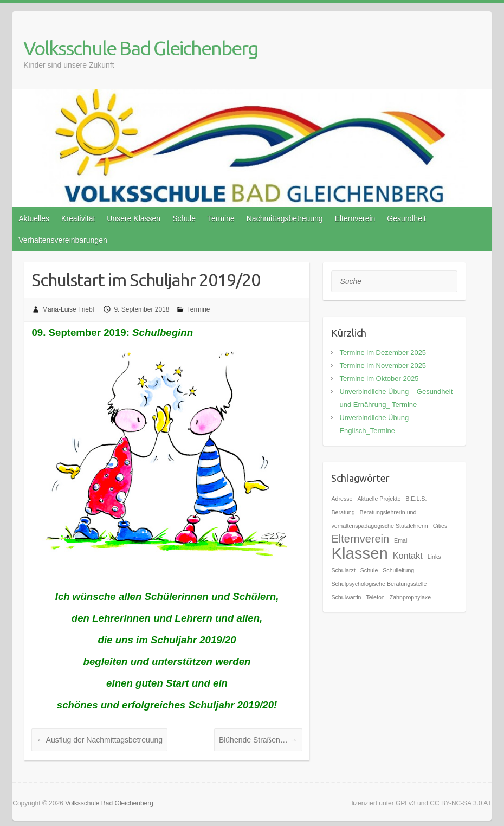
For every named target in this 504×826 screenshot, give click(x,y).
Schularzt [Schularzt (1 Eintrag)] (343, 570)
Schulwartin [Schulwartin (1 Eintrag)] (346, 597)
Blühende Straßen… (258, 740)
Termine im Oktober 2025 (379, 379)
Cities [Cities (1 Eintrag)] (440, 526)
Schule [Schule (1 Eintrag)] (369, 570)
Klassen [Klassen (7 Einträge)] (359, 553)
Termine (221, 218)
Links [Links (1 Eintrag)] (434, 557)
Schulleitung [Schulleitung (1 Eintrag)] (398, 570)
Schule (184, 218)
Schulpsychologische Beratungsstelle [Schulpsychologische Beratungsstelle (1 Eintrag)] (379, 584)
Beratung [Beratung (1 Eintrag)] (343, 512)
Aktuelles (34, 218)
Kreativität (78, 218)
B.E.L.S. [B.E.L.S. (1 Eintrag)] (416, 499)
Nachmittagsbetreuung (285, 218)
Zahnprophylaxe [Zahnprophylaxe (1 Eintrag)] (410, 597)
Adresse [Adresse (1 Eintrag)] (342, 499)
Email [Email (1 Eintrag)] (401, 540)
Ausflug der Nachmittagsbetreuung (99, 740)
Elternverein (355, 218)
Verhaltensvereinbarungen (63, 240)
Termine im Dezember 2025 (383, 353)
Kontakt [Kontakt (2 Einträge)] (408, 556)
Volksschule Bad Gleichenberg (141, 48)
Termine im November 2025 (383, 366)
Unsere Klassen (134, 218)
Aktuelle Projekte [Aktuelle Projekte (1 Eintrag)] (379, 499)
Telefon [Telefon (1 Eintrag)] (375, 597)
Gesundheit (406, 218)
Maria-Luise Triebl (68, 309)
